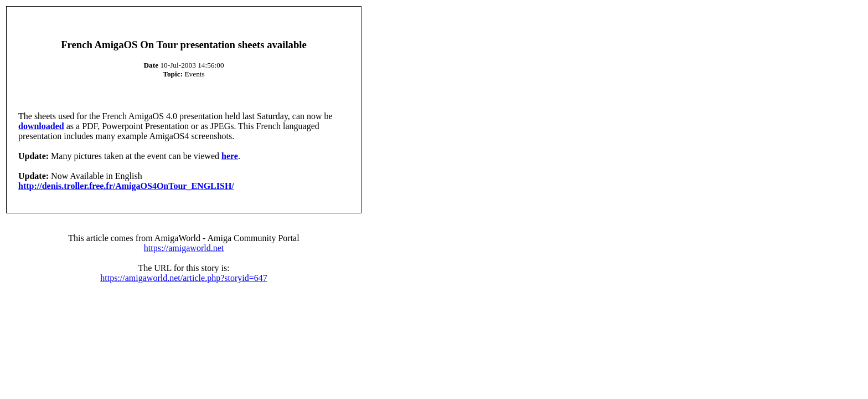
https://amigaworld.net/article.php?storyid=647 (184, 278)
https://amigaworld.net (184, 248)
